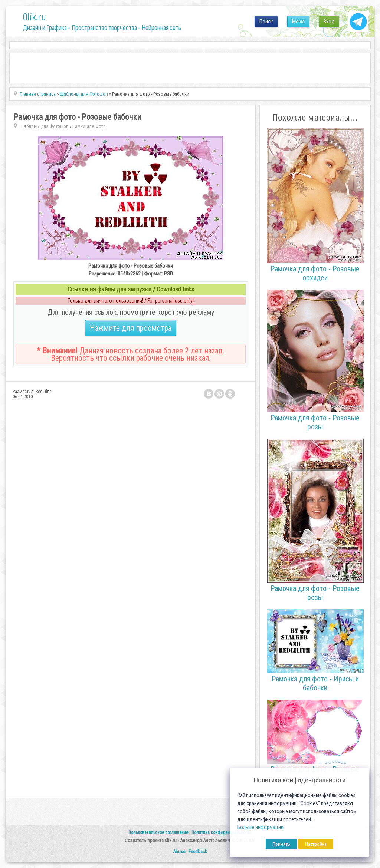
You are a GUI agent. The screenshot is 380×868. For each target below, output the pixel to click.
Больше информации (260, 827)
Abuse (179, 852)
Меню (298, 22)
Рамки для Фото (89, 126)
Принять (281, 844)
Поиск (266, 22)
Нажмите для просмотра (131, 328)
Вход (329, 22)
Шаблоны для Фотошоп (44, 126)
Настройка (316, 844)
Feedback (198, 852)
